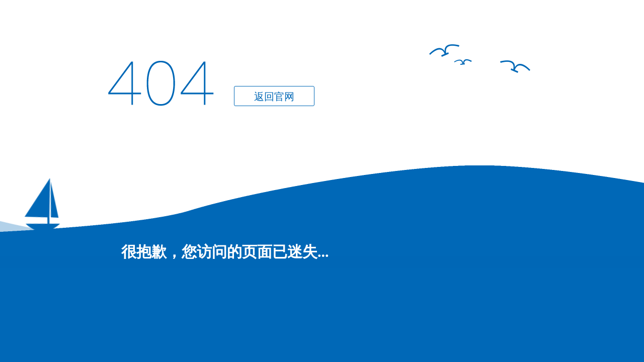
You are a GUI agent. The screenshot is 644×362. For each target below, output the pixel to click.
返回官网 (274, 97)
